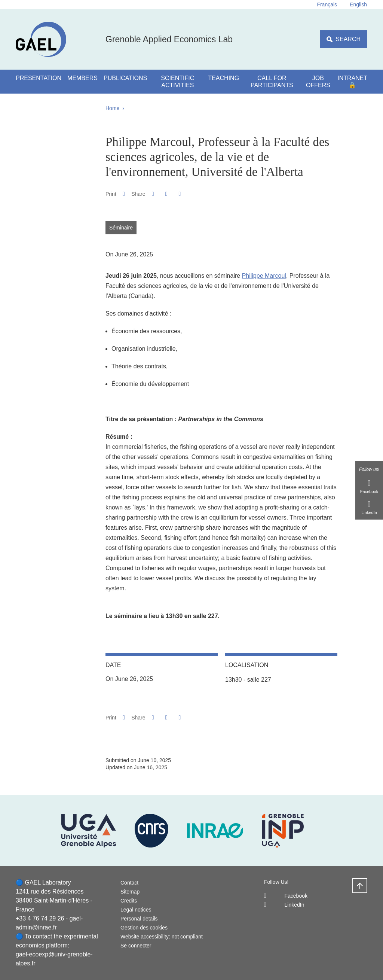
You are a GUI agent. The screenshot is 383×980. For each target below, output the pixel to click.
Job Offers (318, 82)
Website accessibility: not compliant (162, 937)
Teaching (223, 78)
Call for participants (272, 82)
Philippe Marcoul (264, 276)
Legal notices (136, 910)
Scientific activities (177, 82)
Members (82, 78)
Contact (129, 883)
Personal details (139, 919)
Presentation (39, 78)
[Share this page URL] (180, 194)
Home (112, 108)
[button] (153, 194)
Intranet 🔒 (352, 82)
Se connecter (136, 946)
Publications (125, 78)
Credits (129, 901)
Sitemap (130, 892)
